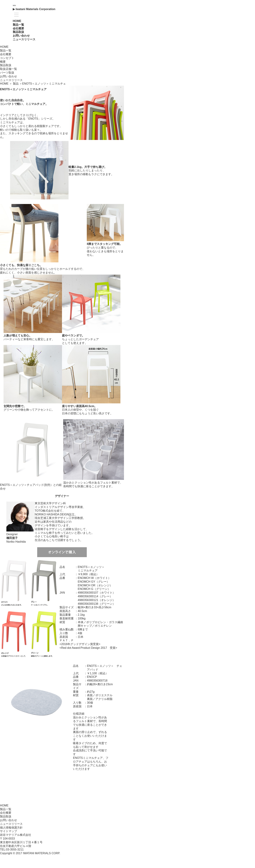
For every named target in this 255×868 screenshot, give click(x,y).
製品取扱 (6, 816)
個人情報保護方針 (11, 828)
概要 (3, 62)
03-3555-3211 (15, 850)
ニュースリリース (24, 39)
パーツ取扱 (7, 73)
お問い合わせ (21, 36)
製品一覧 (18, 25)
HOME (17, 21)
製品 (16, 84)
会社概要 (6, 813)
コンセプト (7, 58)
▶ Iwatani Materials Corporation (34, 9)
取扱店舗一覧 (8, 69)
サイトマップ (8, 831)
